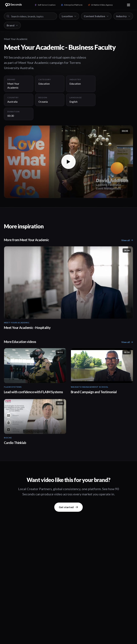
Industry (123, 16)
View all (127, 240)
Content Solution (96, 16)
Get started (68, 507)
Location (69, 16)
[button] (68, 162)
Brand (12, 25)
